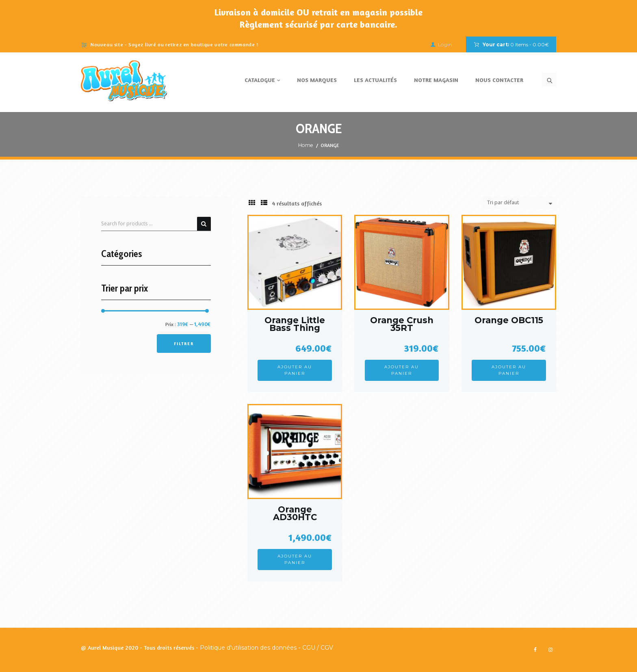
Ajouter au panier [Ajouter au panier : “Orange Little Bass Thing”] (295, 370)
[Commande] (519, 203)
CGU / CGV (318, 648)
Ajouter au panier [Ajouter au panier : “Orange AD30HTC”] (295, 559)
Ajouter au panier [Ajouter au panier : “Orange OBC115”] (509, 370)
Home (306, 145)
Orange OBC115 (509, 320)
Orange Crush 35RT (402, 324)
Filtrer (184, 344)
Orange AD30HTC (295, 513)
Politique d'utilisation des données (248, 648)
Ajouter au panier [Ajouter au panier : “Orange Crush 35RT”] (402, 370)
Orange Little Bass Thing (295, 324)
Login (445, 44)
